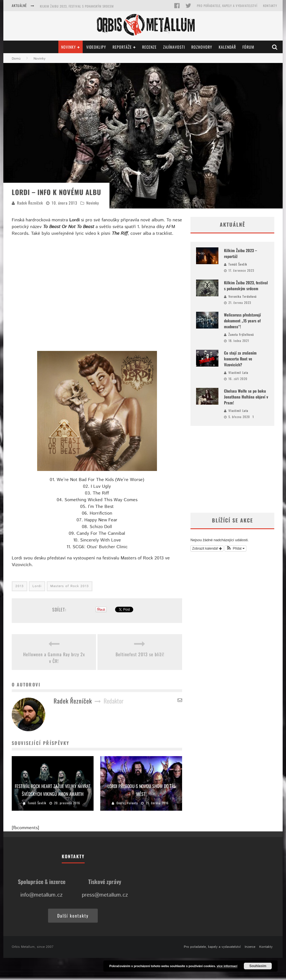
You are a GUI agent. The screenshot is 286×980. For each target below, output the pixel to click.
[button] (236, 548)
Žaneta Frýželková (241, 334)
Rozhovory (202, 47)
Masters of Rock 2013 (70, 586)
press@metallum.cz (105, 895)
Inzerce (250, 947)
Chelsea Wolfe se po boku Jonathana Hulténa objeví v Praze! (246, 397)
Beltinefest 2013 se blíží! (140, 654)
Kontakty (270, 6)
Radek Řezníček (30, 203)
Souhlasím (258, 966)
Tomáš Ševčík (37, 803)
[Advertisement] (232, 469)
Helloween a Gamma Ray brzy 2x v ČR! (54, 658)
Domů (16, 59)
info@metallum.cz (41, 895)
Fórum (248, 47)
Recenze (149, 47)
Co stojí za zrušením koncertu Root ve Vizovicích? (240, 359)
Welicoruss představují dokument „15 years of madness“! (242, 321)
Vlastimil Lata (238, 372)
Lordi (37, 586)
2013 (20, 586)
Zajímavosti (174, 47)
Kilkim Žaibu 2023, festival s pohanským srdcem (77, 6)
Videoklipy (96, 47)
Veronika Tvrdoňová (243, 296)
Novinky (69, 47)
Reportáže (122, 47)
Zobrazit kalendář (207, 548)
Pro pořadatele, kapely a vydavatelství (227, 6)
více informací (227, 966)
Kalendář (227, 47)
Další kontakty (73, 916)
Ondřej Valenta (127, 803)
